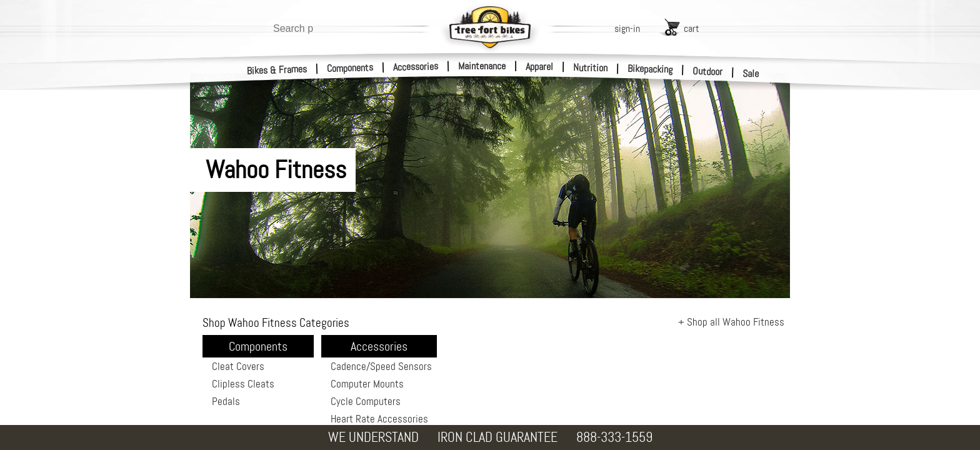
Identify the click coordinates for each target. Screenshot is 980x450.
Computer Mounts (367, 384)
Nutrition (590, 67)
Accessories (416, 67)
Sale (751, 74)
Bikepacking (650, 69)
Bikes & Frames (277, 70)
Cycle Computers (366, 401)
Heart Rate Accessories (379, 419)
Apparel (539, 67)
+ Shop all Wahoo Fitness (731, 322)
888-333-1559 (614, 437)
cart (692, 28)
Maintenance (482, 66)
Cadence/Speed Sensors (381, 366)
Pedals (226, 401)
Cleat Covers (238, 366)
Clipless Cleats (243, 384)
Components (350, 68)
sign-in (627, 28)
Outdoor (708, 71)
